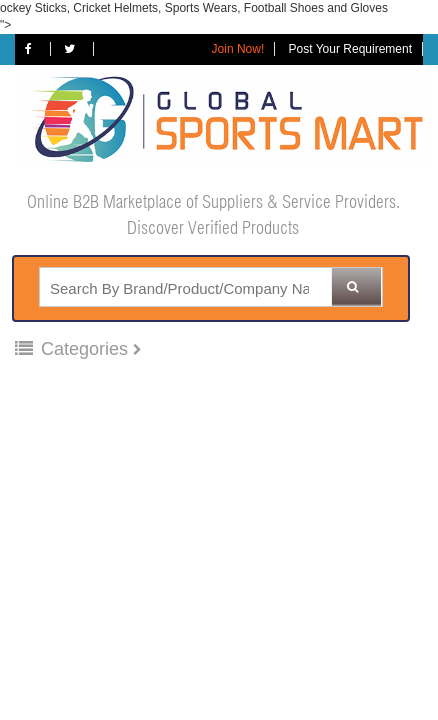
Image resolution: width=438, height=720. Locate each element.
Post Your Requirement (350, 49)
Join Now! (238, 49)
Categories (74, 349)
